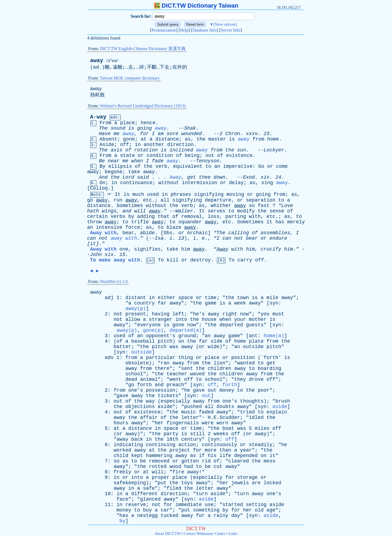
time (211, 298)
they (240, 379)
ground (187, 336)
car (165, 510)
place (127, 123)
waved (197, 374)
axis (116, 150)
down (220, 177)
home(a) (274, 336)
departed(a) (186, 330)
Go (261, 166)
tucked (169, 516)
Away (175, 177)
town (243, 298)
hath (93, 211)
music (189, 412)
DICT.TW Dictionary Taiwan (196, 6)
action (187, 445)
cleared (239, 461)
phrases (181, 194)
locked (272, 483)
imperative (238, 166)
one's (136, 390)
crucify (271, 249)
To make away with (115, 260)
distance (167, 139)
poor (264, 390)
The (103, 128)
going (145, 128)
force (133, 227)
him (186, 249)
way (150, 401)
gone (129, 139)
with (255, 217)
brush (283, 401)
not (103, 238)
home (273, 139)
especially (175, 401)
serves (217, 211)
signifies (147, 249)
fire (178, 472)
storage (247, 477)
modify (246, 211)
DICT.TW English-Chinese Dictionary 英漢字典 (143, 49)
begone (114, 172)
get (191, 177)
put (162, 483)
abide (147, 233)
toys (187, 483)
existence (239, 156)
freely (122, 472)
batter (122, 347)
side (217, 341)
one (124, 249)
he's (199, 314)
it (269, 222)
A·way (98, 117)
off (124, 145)
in (138, 145)
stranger (161, 319)
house (209, 319)
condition (160, 156)
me (117, 134)
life (225, 456)
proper (161, 477)
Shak (190, 128)
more (211, 450)
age (271, 510)
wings (109, 211)
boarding (269, 368)
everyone (149, 325)
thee (205, 177)
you (265, 314)
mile (272, 298)
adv (109, 358)
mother (258, 319)
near (114, 161)
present (136, 314)
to (209, 166)
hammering (159, 456)
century (192, 439)
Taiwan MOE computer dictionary (130, 78)
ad (96, 67)
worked (122, 450)
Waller (184, 211)
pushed (193, 407)
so (252, 206)
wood (175, 467)
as (188, 139)
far (162, 303)
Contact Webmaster (199, 534)
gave (199, 390)
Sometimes (130, 206)
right (230, 314)
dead (131, 379)
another (154, 145)
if (202, 456)
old (259, 510)
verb (161, 166)
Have (105, 134)
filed (174, 488)
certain (97, 217)
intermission (200, 183)
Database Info (205, 30)
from (258, 139)
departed (231, 325)
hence (148, 123)
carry (245, 260)
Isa (159, 238)
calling (239, 233)
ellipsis (120, 166)
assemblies (275, 233)
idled (256, 418)
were (208, 423)
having (161, 314)
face (122, 499)
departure (218, 200)
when (137, 161)
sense (277, 211)
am (161, 134)
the (201, 139)
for (145, 134)
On (103, 183)
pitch (165, 341)
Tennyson (208, 161)
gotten (190, 461)
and (127, 211)
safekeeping (130, 483)
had (189, 467)
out (210, 156)
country (145, 303)
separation (261, 200)
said (143, 177)
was (174, 347)
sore (172, 134)
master (217, 139)
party (171, 434)
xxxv (252, 134)
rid (206, 461)
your (240, 319)
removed (159, 461)
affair (149, 418)
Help (184, 30)
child (121, 456)
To (161, 260)
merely (296, 222)
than (225, 450)
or (141, 156)
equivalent (188, 166)
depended (246, 456)
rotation (146, 150)
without (169, 183)
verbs (118, 217)
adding (146, 217)
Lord (128, 177)
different (144, 494)
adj (109, 298)
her (159, 423)
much (138, 194)
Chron (233, 134)
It (118, 194)
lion (220, 363)
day (235, 516)
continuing (161, 445)
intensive (109, 227)
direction (180, 145)
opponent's (161, 336)
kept (137, 456)
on (181, 341)
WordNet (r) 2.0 (114, 281)
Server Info (231, 30)
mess (269, 461)
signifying (209, 194)
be (143, 461)
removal (192, 217)
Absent (108, 139)
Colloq (99, 188)
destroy (201, 260)
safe (149, 488)
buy (147, 510)
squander (190, 222)
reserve (136, 505)
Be (102, 161)
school (134, 374)
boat (228, 428)
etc (147, 200)
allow (133, 319)
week (240, 303)
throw (94, 222)
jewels (240, 483)
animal (149, 379)
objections (140, 407)
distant (136, 298)
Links (233, 534)
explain (277, 412)
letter (190, 418)
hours (121, 423)
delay (236, 183)
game (211, 303)
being (192, 156)
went (175, 379)
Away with (103, 233)
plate (256, 341)
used (153, 194)
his (212, 456)
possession (161, 390)
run (118, 200)
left (178, 314)
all (165, 200)
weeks (221, 434)
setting (256, 505)
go (90, 200)
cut (218, 467)
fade (158, 161)
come (282, 166)
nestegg (148, 516)
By (103, 166)
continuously (219, 445)
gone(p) (153, 330)
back (137, 439)
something (206, 510)
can (91, 238)
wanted (246, 363)
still (197, 434)
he (187, 390)
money (227, 390)
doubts (225, 407)
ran (165, 363)
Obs (168, 233)
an (217, 166)
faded (206, 412)
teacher (177, 374)
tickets (168, 396)
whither (221, 206)
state (127, 156)
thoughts (252, 401)
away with (124, 238)
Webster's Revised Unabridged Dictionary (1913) (143, 106)
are (256, 483)
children (219, 368)
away (97, 61)
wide (214, 347)
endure (278, 238)
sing (267, 183)
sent (187, 368)
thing (186, 358)
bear (128, 233)
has (280, 222)
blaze (174, 227)
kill (172, 260)
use (209, 505)
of (128, 150)
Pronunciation (164, 30)
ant (253, 336)
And (103, 177)
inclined (181, 150)
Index (221, 534)
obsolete (137, 363)
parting (236, 217)
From (105, 123)
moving (235, 194)
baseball (143, 341)
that (163, 217)
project (180, 450)
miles (262, 428)
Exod (249, 177)
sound (118, 128)
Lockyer (274, 150)
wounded (192, 134)
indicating (128, 445)
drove (256, 379)
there (162, 368)
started (233, 505)
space (186, 298)
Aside (107, 145)
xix (265, 177)
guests (255, 325)
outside (253, 347)
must (278, 314)
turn (202, 494)
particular (161, 358)
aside (165, 407)
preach (175, 385)
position (243, 358)
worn (222, 423)
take (134, 172)
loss (214, 217)
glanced (150, 499)
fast (264, 206)
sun (241, 150)
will (140, 211)
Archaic (197, 233)
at (144, 139)
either (166, 298)
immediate (189, 505)
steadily (261, 445)
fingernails (183, 423)
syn (274, 303)
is (131, 128)
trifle (140, 222)
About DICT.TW (168, 534)
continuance (136, 183)
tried (247, 412)
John (96, 255)
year (246, 450)
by (131, 217)
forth (271, 358)
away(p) (136, 309)
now (244, 314)
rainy (221, 516)
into (181, 319)
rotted (158, 467)
